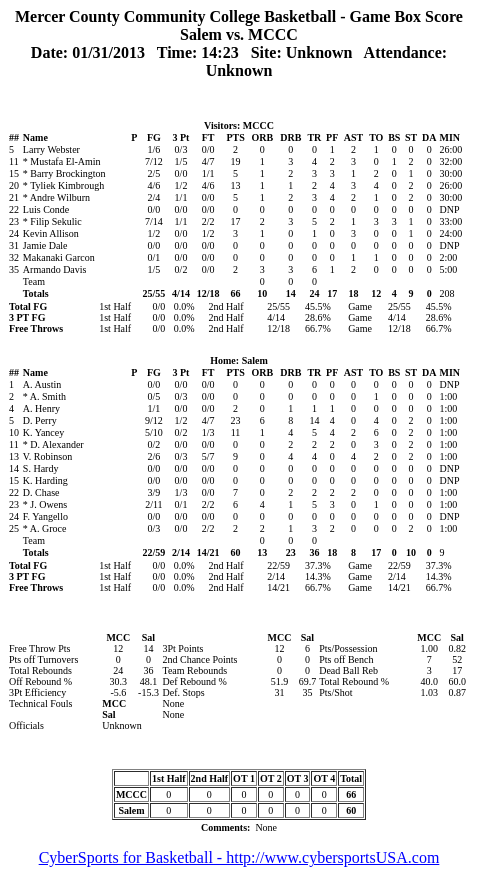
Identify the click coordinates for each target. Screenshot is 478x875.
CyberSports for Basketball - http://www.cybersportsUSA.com (239, 857)
